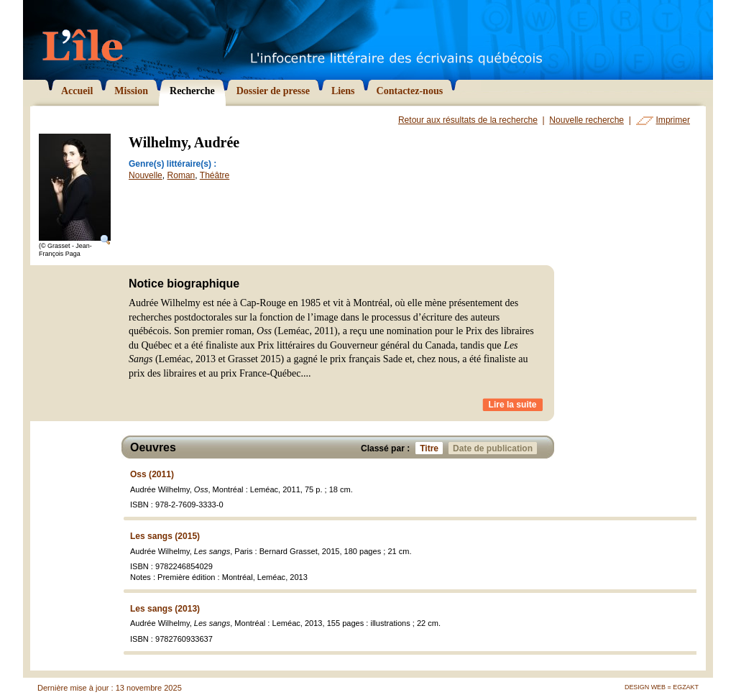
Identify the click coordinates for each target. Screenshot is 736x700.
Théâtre (215, 175)
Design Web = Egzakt (662, 687)
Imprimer (673, 120)
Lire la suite (513, 405)
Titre (431, 448)
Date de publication (495, 448)
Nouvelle (146, 175)
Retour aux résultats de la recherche (468, 120)
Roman (181, 175)
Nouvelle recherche (586, 120)
